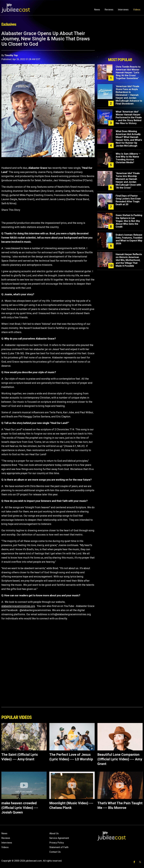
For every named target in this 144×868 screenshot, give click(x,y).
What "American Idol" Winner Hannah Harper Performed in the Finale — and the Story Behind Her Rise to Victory (129, 117)
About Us (54, 833)
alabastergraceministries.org (18, 606)
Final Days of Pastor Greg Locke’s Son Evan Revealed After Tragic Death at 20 (128, 200)
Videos (137, 10)
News (97, 10)
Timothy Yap (11, 55)
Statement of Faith (59, 847)
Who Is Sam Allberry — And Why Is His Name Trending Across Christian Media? (128, 158)
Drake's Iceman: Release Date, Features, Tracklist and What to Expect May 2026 (129, 239)
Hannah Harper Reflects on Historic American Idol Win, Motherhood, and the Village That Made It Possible (129, 260)
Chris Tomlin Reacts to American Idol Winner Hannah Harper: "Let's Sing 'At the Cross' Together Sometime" (128, 73)
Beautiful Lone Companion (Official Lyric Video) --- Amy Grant (120, 759)
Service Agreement (59, 838)
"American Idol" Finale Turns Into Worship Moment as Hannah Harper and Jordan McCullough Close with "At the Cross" (128, 180)
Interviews (123, 10)
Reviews (109, 10)
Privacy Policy (57, 843)
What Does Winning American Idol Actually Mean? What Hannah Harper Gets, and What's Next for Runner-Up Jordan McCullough (129, 138)
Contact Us (55, 852)
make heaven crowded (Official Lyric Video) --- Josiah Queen (20, 808)
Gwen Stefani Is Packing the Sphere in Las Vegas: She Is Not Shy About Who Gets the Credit (129, 221)
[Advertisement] (120, 43)
